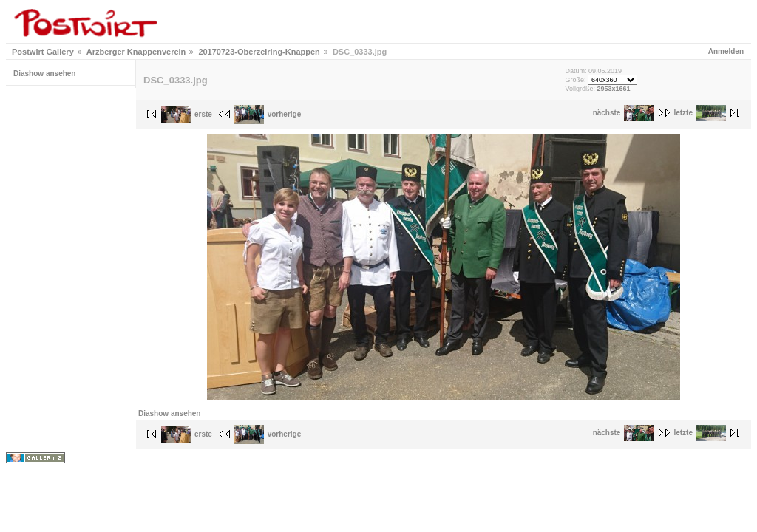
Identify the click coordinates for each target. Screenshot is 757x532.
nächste (624, 113)
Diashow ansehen (44, 74)
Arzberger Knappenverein (136, 52)
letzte (700, 113)
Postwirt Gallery (43, 52)
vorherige (268, 114)
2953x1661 (613, 89)
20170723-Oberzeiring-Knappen (259, 52)
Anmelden (726, 51)
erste (187, 114)
